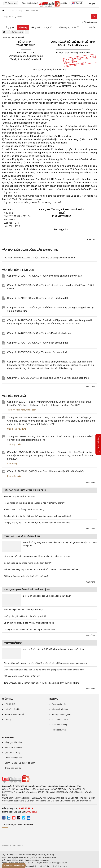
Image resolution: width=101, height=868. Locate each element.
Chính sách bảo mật (14, 758)
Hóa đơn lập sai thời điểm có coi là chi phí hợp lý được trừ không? (34, 503)
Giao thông (12, 429)
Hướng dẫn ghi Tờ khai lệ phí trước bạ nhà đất (25, 616)
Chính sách (31, 410)
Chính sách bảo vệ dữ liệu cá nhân (20, 763)
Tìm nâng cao (89, 22)
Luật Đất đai (44, 866)
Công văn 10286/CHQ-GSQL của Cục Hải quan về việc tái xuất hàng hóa (46, 471)
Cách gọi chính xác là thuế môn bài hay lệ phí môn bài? (29, 629)
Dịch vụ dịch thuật (60, 720)
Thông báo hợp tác (13, 768)
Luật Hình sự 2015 (59, 866)
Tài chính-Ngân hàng (16, 410)
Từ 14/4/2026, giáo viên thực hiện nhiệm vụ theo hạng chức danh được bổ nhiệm (41, 683)
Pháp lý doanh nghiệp (62, 714)
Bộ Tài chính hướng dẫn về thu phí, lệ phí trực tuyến (47, 596)
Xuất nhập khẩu (14, 445)
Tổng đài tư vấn (59, 730)
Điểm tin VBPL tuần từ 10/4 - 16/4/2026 (22, 676)
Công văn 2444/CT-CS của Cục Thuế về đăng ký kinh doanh (39, 333)
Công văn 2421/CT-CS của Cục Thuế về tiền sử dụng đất (37, 298)
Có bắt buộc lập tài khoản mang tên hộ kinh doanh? (28, 563)
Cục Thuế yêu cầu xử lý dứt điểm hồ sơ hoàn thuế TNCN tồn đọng (54, 649)
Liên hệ (8, 720)
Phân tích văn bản (60, 709)
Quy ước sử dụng (13, 753)
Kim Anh (91, 240)
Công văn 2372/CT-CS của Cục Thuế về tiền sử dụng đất (37, 343)
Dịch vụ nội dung (60, 725)
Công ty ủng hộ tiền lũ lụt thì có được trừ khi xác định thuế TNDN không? (38, 523)
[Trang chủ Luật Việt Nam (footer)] (49, 779)
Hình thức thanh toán (14, 747)
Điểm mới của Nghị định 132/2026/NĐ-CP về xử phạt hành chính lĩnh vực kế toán (41, 569)
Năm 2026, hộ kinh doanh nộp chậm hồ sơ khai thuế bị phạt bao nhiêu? (37, 556)
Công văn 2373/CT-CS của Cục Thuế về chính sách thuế (37, 352)
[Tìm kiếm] (94, 16)
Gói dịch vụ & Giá (60, 3)
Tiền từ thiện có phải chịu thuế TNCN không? (25, 509)
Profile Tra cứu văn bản (15, 714)
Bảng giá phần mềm (14, 742)
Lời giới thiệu (10, 704)
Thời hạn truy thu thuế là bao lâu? (19, 496)
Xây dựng (22, 429)
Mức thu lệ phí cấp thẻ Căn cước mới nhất (23, 610)
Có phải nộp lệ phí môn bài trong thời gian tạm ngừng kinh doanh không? (37, 516)
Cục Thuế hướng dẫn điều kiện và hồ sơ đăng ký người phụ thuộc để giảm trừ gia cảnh (44, 670)
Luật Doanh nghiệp (29, 866)
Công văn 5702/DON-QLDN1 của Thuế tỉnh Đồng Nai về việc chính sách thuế (48, 378)
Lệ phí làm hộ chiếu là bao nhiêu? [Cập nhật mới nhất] (29, 623)
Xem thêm (91, 386)
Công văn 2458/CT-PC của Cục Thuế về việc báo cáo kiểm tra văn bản (45, 276)
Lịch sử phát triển (12, 709)
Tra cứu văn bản (59, 704)
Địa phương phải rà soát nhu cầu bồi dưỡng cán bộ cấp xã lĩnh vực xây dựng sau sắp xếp (45, 663)
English (77, 3)
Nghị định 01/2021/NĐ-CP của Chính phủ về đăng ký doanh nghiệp (42, 258)
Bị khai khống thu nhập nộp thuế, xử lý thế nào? (26, 576)
